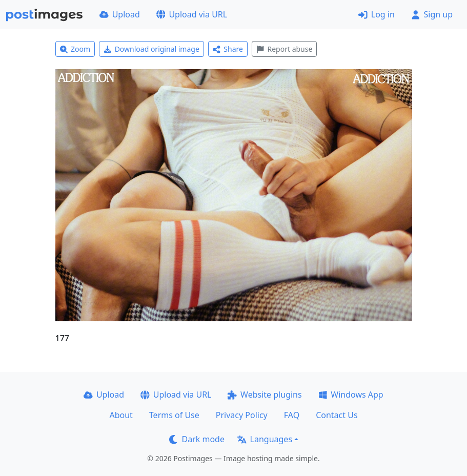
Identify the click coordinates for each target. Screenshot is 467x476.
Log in (377, 14)
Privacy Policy (242, 415)
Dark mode (197, 439)
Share (228, 49)
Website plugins (265, 395)
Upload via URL (192, 14)
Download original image (151, 49)
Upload (120, 14)
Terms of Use (174, 415)
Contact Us (337, 415)
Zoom (75, 49)
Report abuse (284, 49)
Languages (265, 439)
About (121, 415)
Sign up (432, 14)
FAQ (292, 415)
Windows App (351, 395)
